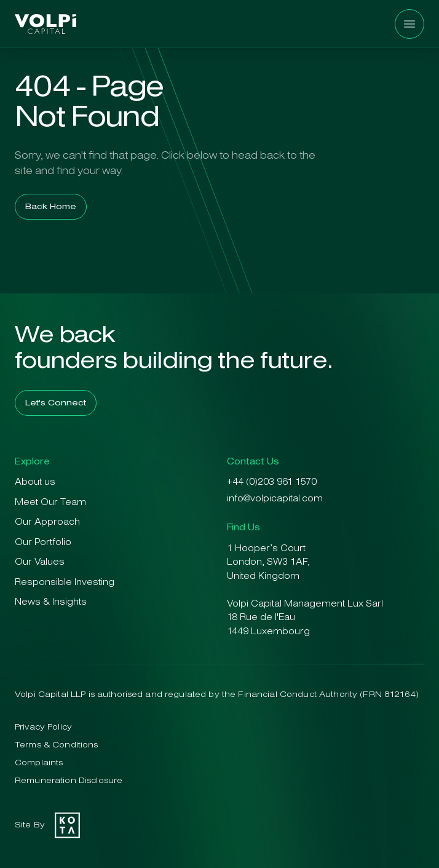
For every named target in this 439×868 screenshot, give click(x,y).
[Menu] (409, 24)
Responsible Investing (65, 583)
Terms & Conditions (57, 745)
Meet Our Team (50, 503)
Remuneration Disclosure (69, 781)
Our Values (40, 563)
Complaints (39, 763)
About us (35, 483)
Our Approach (47, 523)
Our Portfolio (43, 543)
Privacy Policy (43, 727)
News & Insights (51, 603)
